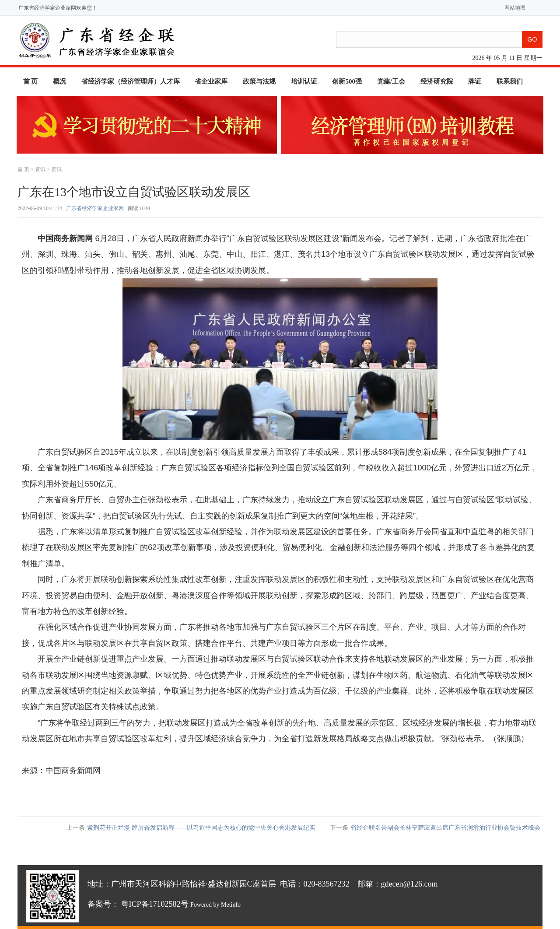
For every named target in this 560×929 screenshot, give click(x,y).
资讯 (40, 169)
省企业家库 (211, 81)
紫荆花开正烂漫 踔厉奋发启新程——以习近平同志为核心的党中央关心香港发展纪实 (201, 828)
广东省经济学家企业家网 (95, 208)
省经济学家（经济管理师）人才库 (131, 81)
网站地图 (513, 8)
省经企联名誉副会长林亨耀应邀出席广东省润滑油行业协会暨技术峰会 (445, 828)
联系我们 (510, 81)
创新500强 (347, 81)
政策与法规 (259, 81)
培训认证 (304, 81)
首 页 (31, 81)
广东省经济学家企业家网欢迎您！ (58, 8)
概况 (59, 81)
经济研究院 (437, 81)
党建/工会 (391, 81)
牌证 (475, 81)
